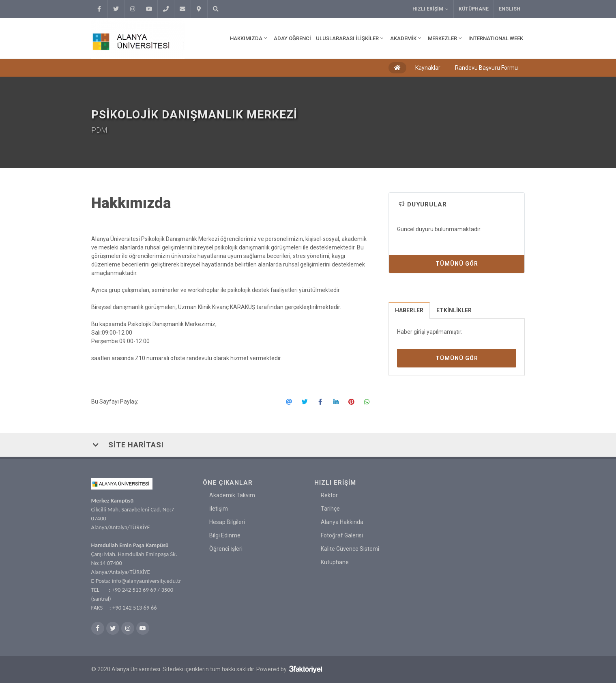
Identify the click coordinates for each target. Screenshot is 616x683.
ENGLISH (510, 9)
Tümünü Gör (457, 264)
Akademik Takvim (232, 495)
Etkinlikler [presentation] (454, 310)
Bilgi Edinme (225, 535)
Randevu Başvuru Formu (486, 68)
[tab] (409, 310)
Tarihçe (330, 509)
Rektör (329, 495)
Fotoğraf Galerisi (342, 535)
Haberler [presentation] (409, 310)
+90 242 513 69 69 (134, 590)
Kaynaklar (428, 68)
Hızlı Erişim (430, 9)
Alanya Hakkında (342, 522)
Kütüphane (474, 9)
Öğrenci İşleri (226, 549)
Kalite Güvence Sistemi (350, 549)
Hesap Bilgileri (227, 522)
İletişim (219, 509)
